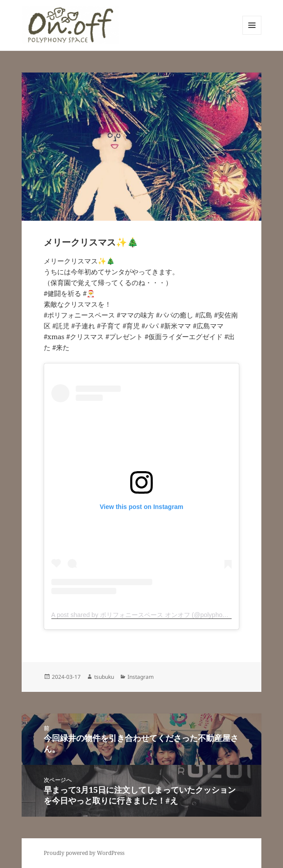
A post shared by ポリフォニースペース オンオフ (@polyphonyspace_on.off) (159, 615)
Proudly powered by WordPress (84, 853)
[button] (70, 25)
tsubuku (104, 677)
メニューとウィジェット (252, 34)
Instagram (141, 677)
